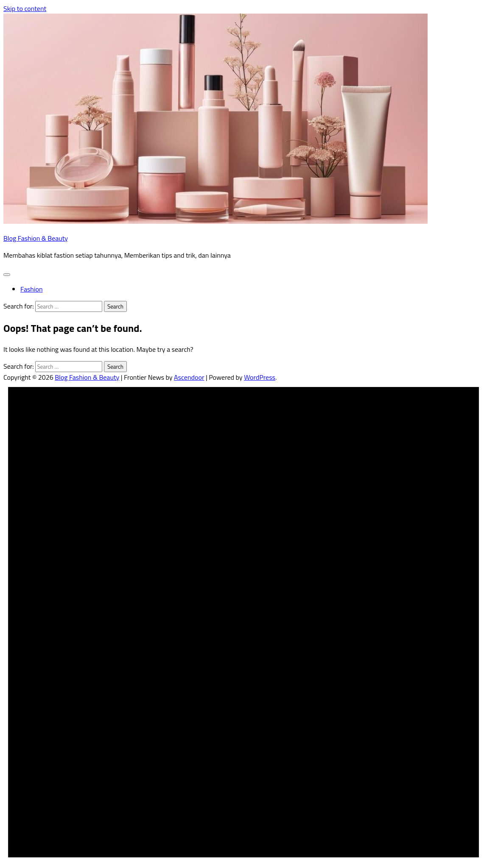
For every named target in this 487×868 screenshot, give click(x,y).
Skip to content (25, 8)
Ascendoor (189, 377)
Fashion (31, 289)
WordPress (260, 377)
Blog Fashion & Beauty (36, 238)
